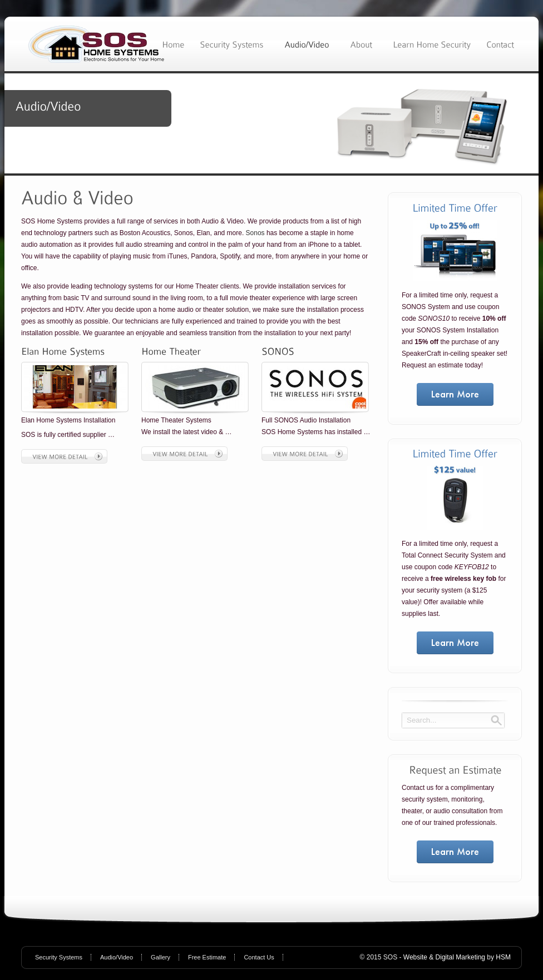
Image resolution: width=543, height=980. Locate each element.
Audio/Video (117, 957)
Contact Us (259, 957)
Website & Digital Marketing (444, 957)
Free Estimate (207, 957)
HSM (503, 957)
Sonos (255, 233)
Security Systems (59, 957)
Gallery (161, 957)
